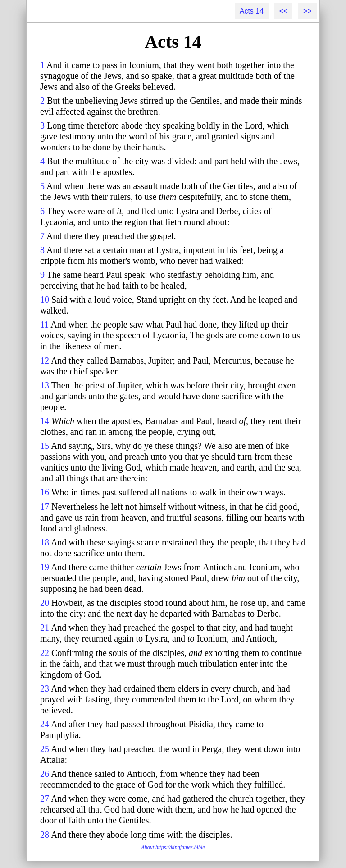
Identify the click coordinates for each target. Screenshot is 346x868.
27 (45, 799)
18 (45, 542)
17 (45, 507)
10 (45, 300)
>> (307, 11)
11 (44, 324)
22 (45, 653)
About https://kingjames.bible (173, 847)
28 (45, 835)
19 (45, 567)
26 (45, 774)
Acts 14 (252, 11)
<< (284, 11)
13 (45, 385)
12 (45, 360)
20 (45, 603)
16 (45, 492)
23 (45, 688)
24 (45, 724)
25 (45, 749)
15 (45, 446)
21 (45, 628)
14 (45, 421)
